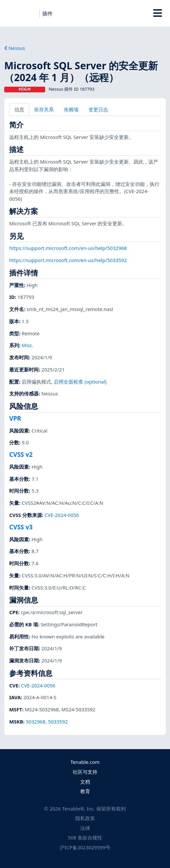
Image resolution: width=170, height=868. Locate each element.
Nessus (15, 48)
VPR (15, 418)
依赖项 (71, 109)
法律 (85, 828)
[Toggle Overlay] (158, 13)
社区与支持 (85, 772)
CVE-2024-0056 (62, 515)
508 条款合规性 (85, 837)
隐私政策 (85, 818)
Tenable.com (85, 762)
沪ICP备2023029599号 (85, 847)
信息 (19, 109)
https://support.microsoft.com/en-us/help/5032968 (68, 248)
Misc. (28, 345)
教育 (85, 791)
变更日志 (98, 109)
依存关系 (44, 109)
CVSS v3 (21, 527)
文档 (85, 782)
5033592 (58, 722)
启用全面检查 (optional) (80, 382)
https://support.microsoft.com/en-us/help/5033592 (68, 260)
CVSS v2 (21, 454)
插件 (47, 13)
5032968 (36, 722)
